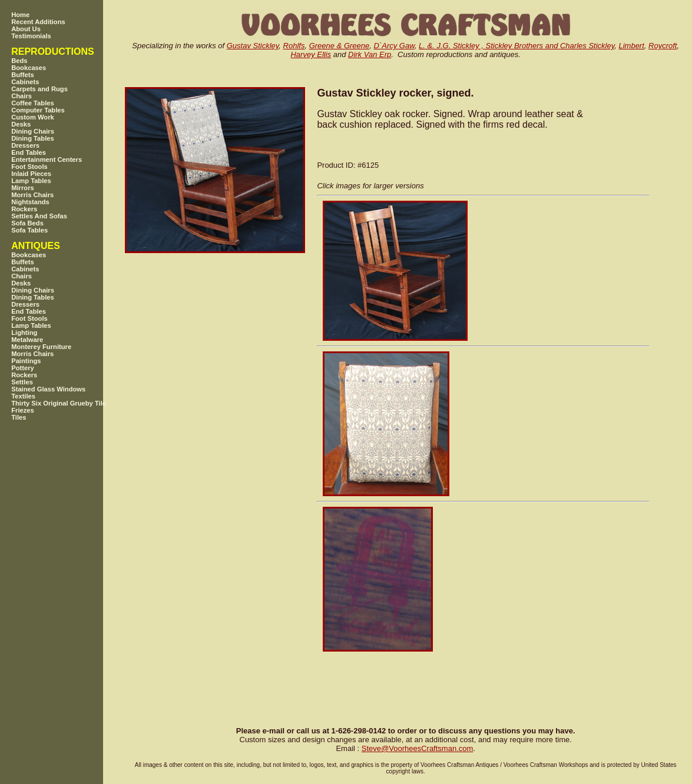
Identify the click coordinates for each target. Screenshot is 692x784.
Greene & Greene (340, 46)
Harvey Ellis (311, 54)
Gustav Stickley (253, 46)
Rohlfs (294, 46)
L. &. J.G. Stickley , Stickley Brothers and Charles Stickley (516, 46)
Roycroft (663, 46)
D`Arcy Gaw (394, 46)
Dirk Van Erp (370, 54)
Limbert (631, 46)
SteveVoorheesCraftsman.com (418, 748)
